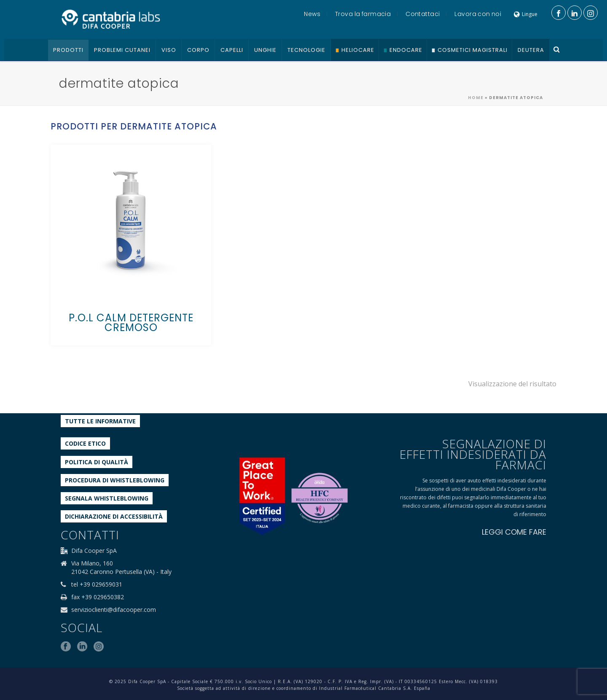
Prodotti (68, 50)
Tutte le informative (100, 421)
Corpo (198, 50)
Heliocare (358, 50)
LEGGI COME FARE (514, 532)
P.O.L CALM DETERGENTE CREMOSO (131, 323)
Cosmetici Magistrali (473, 50)
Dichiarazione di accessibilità (114, 516)
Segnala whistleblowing (107, 498)
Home (476, 98)
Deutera (531, 50)
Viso (169, 50)
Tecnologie (306, 50)
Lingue (526, 14)
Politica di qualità (97, 462)
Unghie (265, 50)
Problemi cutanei (122, 50)
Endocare (406, 50)
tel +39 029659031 (97, 584)
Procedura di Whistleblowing (115, 480)
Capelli (232, 50)
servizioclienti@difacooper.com (114, 610)
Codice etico (85, 443)
